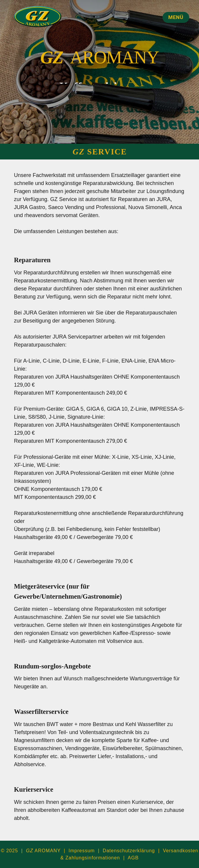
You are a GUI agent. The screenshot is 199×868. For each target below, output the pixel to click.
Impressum (82, 851)
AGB (133, 858)
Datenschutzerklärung (129, 851)
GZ (54, 59)
